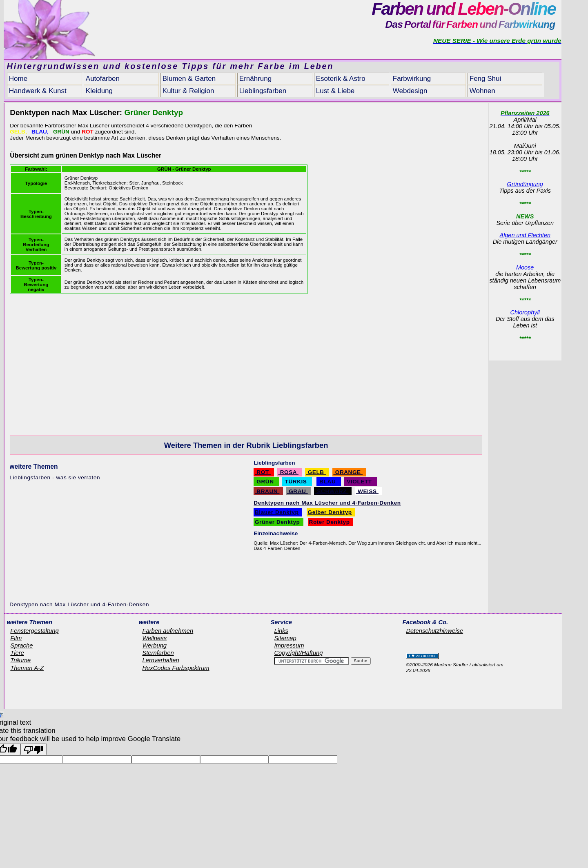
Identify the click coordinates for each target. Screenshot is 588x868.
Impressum (289, 645)
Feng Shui (486, 79)
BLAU (328, 482)
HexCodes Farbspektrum (176, 668)
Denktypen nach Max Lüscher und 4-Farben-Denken (79, 604)
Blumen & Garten (189, 79)
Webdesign (410, 91)
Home (18, 79)
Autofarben (103, 79)
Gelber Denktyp (330, 512)
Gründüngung (525, 184)
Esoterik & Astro (341, 79)
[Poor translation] (33, 749)
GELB (316, 472)
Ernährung (255, 79)
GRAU (297, 491)
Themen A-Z (27, 668)
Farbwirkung (412, 79)
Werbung (154, 645)
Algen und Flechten (525, 235)
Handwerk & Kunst (38, 91)
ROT (263, 472)
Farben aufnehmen (168, 631)
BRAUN (267, 491)
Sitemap (285, 638)
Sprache (21, 645)
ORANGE (348, 472)
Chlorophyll (525, 312)
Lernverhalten (160, 660)
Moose (525, 267)
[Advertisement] (418, 178)
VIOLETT (359, 482)
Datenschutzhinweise (434, 631)
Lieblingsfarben (263, 91)
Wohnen (482, 91)
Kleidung (99, 91)
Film (16, 638)
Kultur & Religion (188, 91)
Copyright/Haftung (298, 653)
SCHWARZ (332, 491)
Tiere (17, 653)
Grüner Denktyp (277, 522)
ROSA (288, 472)
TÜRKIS (296, 482)
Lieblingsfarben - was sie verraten (55, 477)
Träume (20, 660)
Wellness (154, 638)
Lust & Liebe (335, 91)
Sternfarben (158, 653)
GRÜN (265, 482)
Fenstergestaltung (34, 631)
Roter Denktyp (330, 522)
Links (281, 631)
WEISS (367, 491)
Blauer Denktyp (277, 512)
